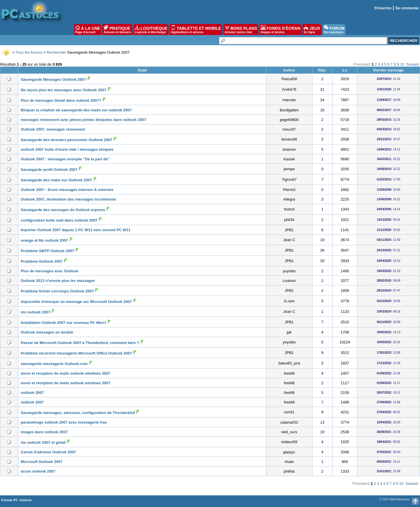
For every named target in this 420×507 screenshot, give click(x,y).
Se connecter (407, 8)
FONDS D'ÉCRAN (281, 29)
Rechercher (56, 52)
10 (402, 64)
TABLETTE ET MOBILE (196, 29)
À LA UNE (88, 29)
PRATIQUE (117, 29)
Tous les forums (29, 52)
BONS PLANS (241, 29)
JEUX (312, 29)
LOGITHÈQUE (151, 29)
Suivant (413, 64)
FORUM (334, 29)
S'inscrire (383, 8)
